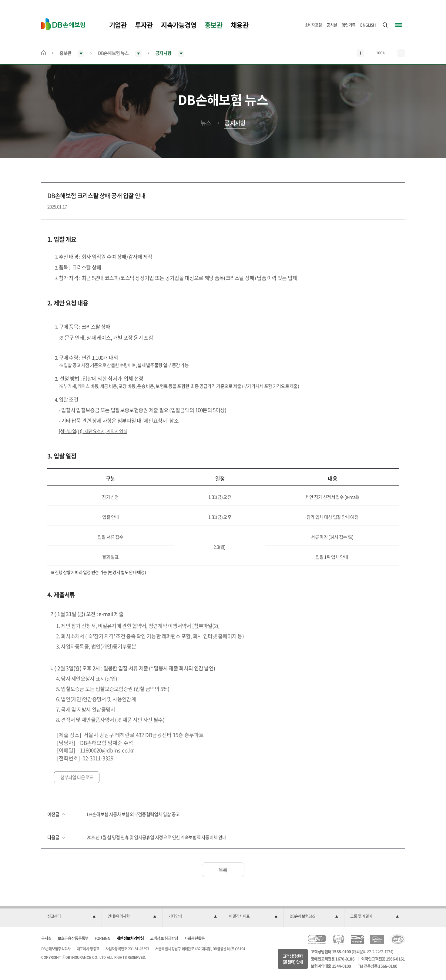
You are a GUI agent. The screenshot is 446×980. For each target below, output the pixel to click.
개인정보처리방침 (130, 938)
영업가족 (349, 25)
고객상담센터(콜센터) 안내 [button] (293, 959)
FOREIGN (102, 938)
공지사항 (235, 123)
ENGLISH (368, 25)
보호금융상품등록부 (73, 938)
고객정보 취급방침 (164, 938)
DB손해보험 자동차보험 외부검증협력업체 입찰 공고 (133, 814)
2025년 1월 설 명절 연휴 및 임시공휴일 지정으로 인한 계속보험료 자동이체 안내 (157, 837)
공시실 (332, 25)
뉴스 (206, 123)
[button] (72, 916)
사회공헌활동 (195, 938)
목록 (223, 870)
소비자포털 (313, 25)
